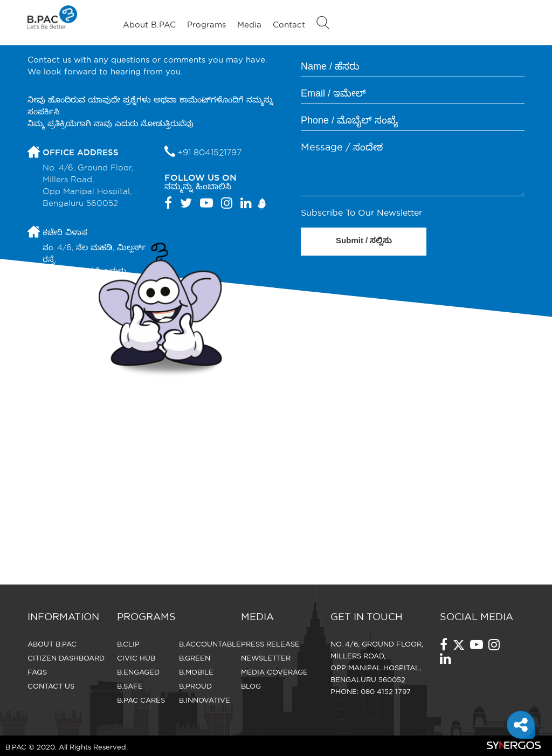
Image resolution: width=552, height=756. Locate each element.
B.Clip (128, 644)
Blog (251, 686)
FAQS (37, 672)
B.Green (195, 658)
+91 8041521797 (209, 152)
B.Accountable (210, 644)
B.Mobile (196, 672)
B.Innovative (205, 700)
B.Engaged (138, 672)
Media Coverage (274, 672)
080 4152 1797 (386, 691)
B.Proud (195, 686)
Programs (206, 25)
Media (249, 25)
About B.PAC (149, 25)
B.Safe (130, 686)
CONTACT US (51, 686)
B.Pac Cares (141, 700)
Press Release (270, 644)
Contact (289, 25)
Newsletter (266, 658)
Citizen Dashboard (66, 658)
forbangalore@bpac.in (90, 312)
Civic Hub (136, 658)
